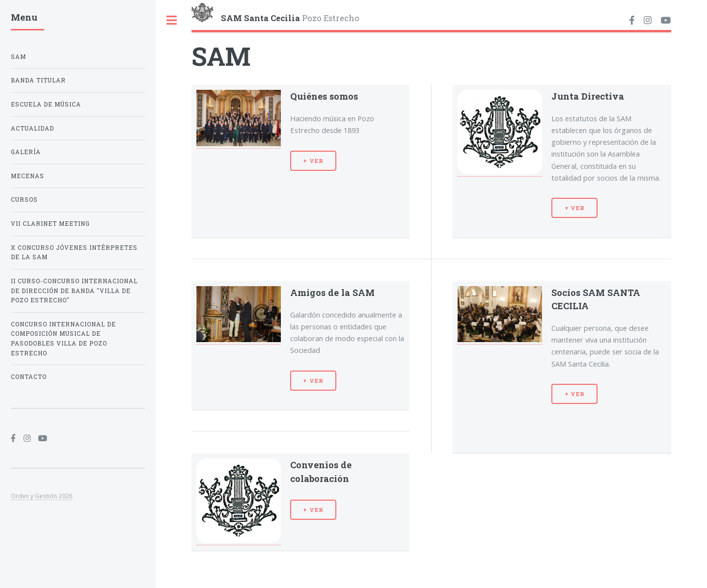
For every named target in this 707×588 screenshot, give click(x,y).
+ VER (313, 161)
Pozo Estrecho (290, 18)
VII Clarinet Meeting (50, 224)
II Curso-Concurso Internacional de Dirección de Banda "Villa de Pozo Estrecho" (74, 291)
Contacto (29, 377)
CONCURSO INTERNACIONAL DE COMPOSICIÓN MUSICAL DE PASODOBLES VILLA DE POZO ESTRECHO (63, 339)
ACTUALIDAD (32, 128)
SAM (18, 57)
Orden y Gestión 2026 (41, 496)
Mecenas (27, 176)
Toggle (172, 20)
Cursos (24, 200)
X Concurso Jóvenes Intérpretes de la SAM (74, 253)
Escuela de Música (46, 104)
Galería (26, 152)
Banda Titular (38, 80)
